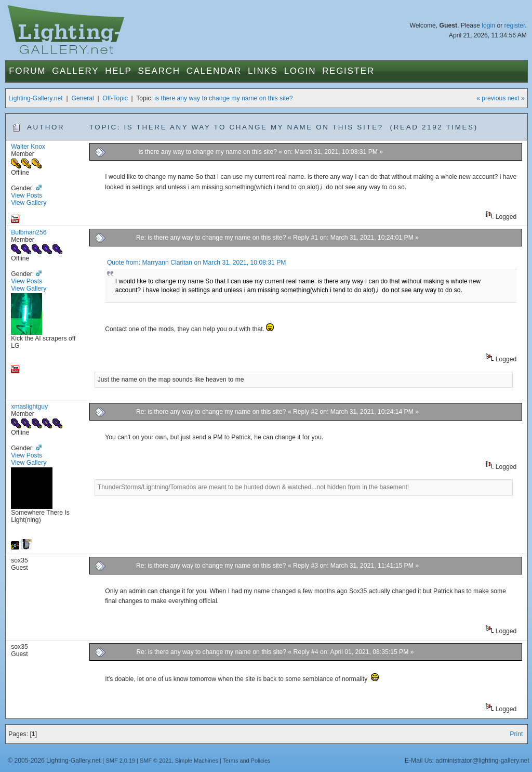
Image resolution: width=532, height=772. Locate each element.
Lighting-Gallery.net (36, 98)
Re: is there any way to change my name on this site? (212, 238)
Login (300, 71)
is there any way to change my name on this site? (223, 98)
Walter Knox (28, 147)
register (515, 25)
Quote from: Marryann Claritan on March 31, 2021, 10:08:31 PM (197, 263)
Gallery (75, 71)
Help (118, 71)
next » (516, 98)
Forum (27, 71)
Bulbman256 (29, 232)
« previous (491, 98)
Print (516, 734)
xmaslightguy (29, 407)
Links (263, 71)
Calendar (214, 71)
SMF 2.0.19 (121, 761)
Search (159, 71)
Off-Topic (115, 98)
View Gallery (29, 203)
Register (348, 71)
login (488, 25)
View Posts (26, 195)
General (82, 98)
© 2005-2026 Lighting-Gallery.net (54, 761)
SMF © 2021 (156, 761)
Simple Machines (197, 761)
